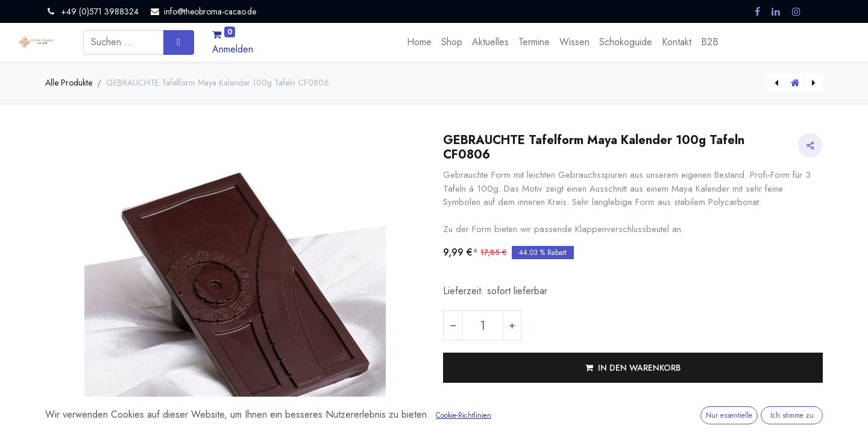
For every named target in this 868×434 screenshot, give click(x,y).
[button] (633, 368)
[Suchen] (179, 42)
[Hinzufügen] (512, 325)
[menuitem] (419, 42)
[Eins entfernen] (453, 325)
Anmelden (233, 49)
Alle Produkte (69, 83)
